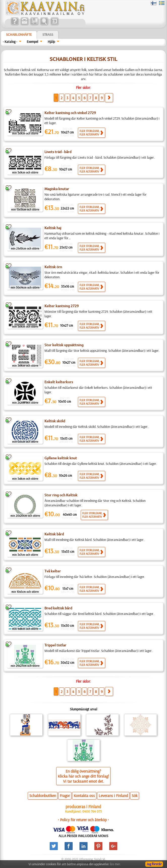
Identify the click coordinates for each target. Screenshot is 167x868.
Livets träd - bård (58, 152)
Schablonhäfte (19, 34)
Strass (48, 34)
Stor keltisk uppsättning (64, 345)
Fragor (65, 795)
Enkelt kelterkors (59, 382)
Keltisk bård (54, 534)
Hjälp (51, 42)
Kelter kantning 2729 (62, 306)
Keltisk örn (53, 267)
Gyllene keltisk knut (61, 458)
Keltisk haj (53, 228)
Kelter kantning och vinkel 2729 (70, 113)
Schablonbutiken (43, 795)
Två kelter (53, 571)
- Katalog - (10, 42)
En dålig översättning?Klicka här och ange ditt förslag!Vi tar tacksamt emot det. (83, 776)
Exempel (32, 42)
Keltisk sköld (55, 421)
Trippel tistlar (55, 645)
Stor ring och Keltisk (61, 495)
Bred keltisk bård (58, 608)
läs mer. (115, 864)
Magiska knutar (57, 189)
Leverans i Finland (113, 795)
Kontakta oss (84, 795)
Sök (135, 795)
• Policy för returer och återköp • (83, 820)
